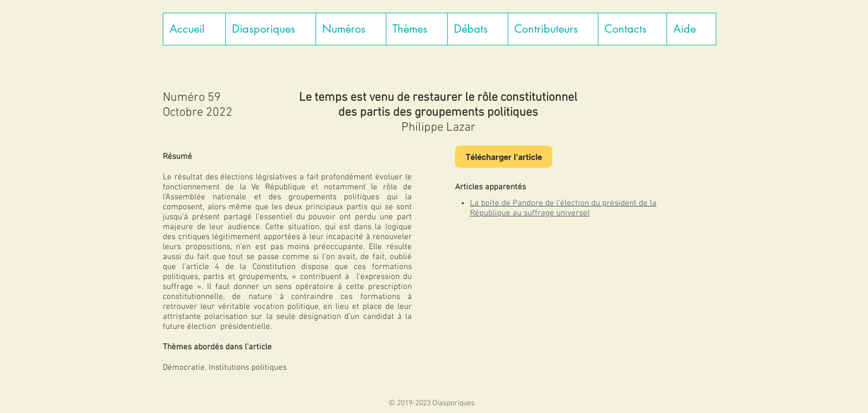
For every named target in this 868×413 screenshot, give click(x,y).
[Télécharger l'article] (504, 157)
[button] (270, 29)
